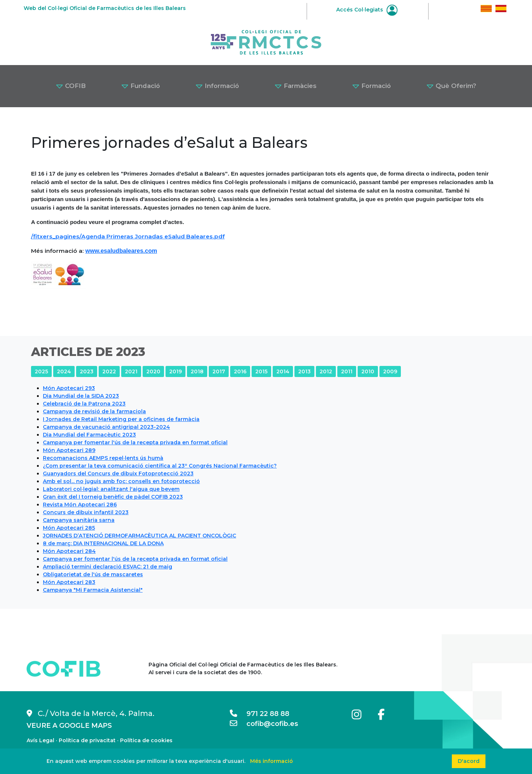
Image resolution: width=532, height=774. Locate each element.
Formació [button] (371, 86)
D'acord (469, 761)
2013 (304, 371)
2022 (109, 371)
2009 (390, 371)
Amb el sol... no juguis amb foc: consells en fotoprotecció (121, 481)
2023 (87, 371)
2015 (261, 371)
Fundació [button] (141, 86)
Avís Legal (40, 740)
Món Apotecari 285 (69, 528)
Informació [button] (217, 86)
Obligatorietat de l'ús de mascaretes (93, 574)
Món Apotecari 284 (69, 551)
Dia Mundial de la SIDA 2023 (81, 396)
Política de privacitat (87, 740)
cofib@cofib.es (264, 724)
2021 (131, 371)
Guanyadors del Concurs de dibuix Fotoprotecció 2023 (118, 473)
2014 (283, 371)
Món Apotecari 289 (69, 450)
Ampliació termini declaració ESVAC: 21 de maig (108, 567)
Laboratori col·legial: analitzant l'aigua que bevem (111, 489)
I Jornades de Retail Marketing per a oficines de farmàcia (121, 419)
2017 (219, 371)
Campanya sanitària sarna (79, 520)
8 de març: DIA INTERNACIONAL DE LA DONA (103, 543)
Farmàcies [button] (296, 86)
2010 (368, 371)
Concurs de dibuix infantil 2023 (86, 512)
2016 (240, 371)
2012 (326, 371)
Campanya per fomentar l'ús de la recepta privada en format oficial (135, 442)
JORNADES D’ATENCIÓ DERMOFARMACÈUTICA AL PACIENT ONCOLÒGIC (139, 536)
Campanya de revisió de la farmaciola (94, 411)
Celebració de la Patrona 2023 (84, 404)
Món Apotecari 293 (69, 388)
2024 (64, 371)
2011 (347, 371)
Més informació (272, 761)
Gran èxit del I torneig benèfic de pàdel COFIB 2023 (113, 497)
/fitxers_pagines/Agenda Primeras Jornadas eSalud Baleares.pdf (128, 236)
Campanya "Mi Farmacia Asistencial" (93, 590)
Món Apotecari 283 (69, 582)
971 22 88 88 (260, 714)
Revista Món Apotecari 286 (80, 505)
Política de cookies (146, 740)
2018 (197, 371)
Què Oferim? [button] (451, 86)
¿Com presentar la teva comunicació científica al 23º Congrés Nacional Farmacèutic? (160, 466)
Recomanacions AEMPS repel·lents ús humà (103, 458)
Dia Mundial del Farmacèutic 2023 (89, 435)
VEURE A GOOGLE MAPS (69, 726)
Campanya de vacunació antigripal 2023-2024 (106, 427)
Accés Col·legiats (367, 10)
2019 (175, 371)
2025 (41, 371)
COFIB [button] (71, 86)
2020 (153, 371)
